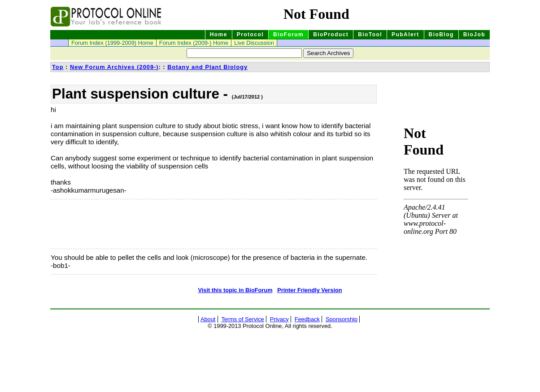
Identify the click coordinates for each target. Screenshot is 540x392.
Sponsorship (342, 319)
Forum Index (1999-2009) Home (112, 43)
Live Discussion (254, 43)
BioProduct (331, 34)
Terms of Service (242, 319)
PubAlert (405, 34)
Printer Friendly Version (309, 290)
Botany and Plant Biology (207, 67)
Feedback (307, 319)
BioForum (288, 34)
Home (219, 34)
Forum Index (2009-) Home (194, 43)
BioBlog (441, 34)
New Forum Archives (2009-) (114, 67)
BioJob (474, 34)
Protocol (250, 34)
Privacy (279, 319)
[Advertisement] (96, 224)
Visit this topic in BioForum (235, 290)
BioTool (370, 34)
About (208, 319)
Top (58, 67)
